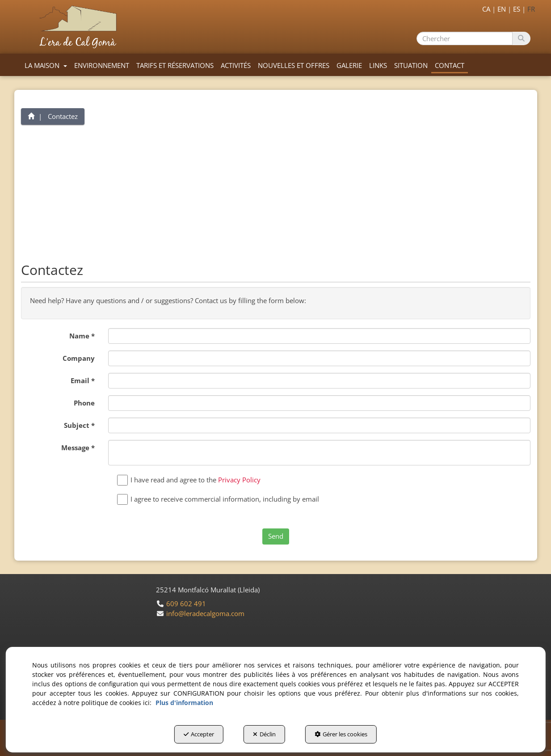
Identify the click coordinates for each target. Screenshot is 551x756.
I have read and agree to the (191, 480)
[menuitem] (500, 8)
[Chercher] (521, 38)
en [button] (502, 9)
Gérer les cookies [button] (341, 734)
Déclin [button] (264, 734)
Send (276, 536)
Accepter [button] (199, 734)
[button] (80, 27)
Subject (79, 425)
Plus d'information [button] (184, 703)
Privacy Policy (239, 480)
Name (82, 336)
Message (78, 448)
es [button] (517, 9)
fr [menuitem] (531, 9)
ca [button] (486, 9)
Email (83, 380)
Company (79, 358)
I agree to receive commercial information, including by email (220, 499)
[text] (464, 38)
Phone (84, 403)
